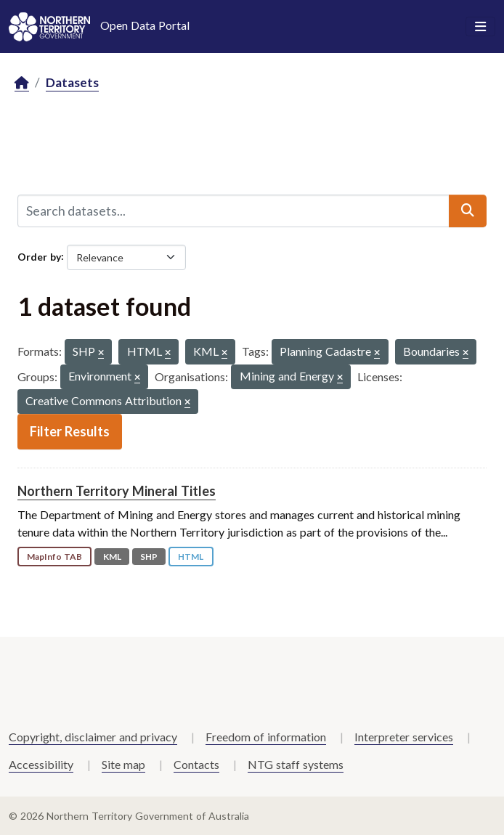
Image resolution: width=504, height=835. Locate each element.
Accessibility (41, 764)
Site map (123, 764)
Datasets (72, 82)
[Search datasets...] (233, 211)
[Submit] (468, 211)
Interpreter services (404, 737)
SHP (149, 557)
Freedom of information (266, 737)
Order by (39, 256)
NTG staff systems (296, 764)
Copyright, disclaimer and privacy (93, 737)
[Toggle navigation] (480, 27)
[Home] (22, 83)
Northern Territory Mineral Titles (117, 491)
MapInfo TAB (54, 557)
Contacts (196, 764)
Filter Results (70, 431)
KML (112, 557)
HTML (191, 557)
